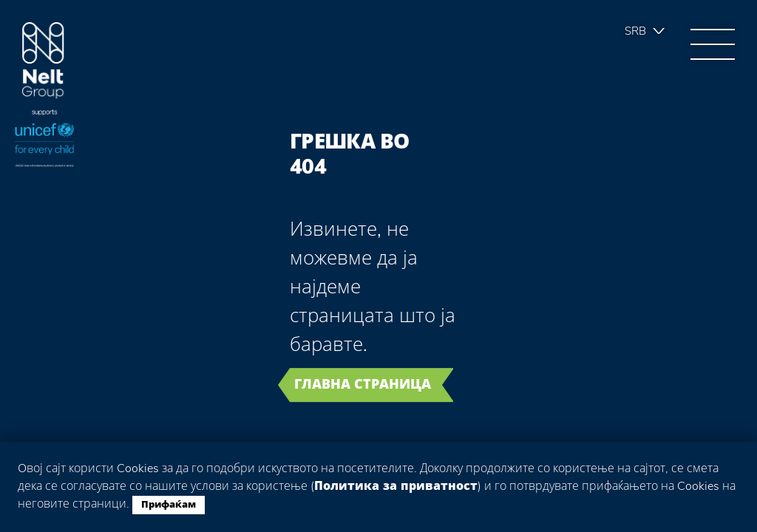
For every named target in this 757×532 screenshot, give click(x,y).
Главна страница (363, 384)
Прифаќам (169, 505)
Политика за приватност (396, 486)
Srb (635, 31)
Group (43, 61)
